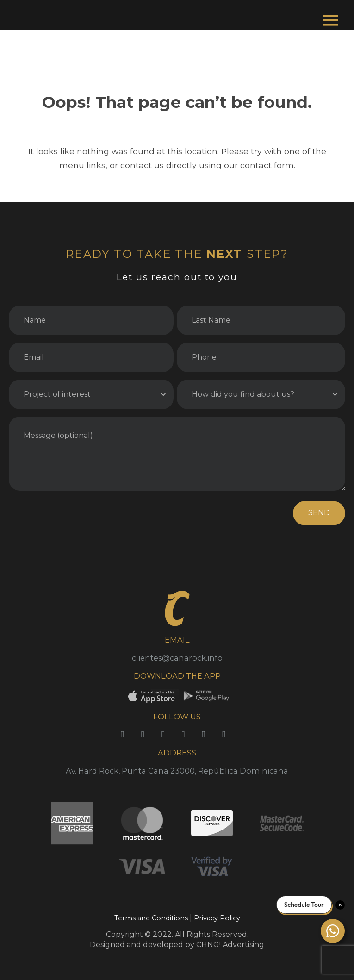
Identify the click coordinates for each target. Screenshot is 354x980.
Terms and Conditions (151, 918)
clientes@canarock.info (177, 658)
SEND (319, 513)
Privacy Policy (217, 918)
